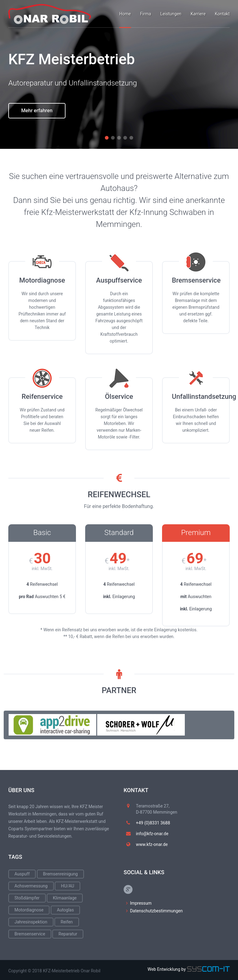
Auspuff (22, 874)
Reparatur (68, 934)
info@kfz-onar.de (152, 834)
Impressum (141, 903)
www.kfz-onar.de (152, 844)
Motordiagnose (29, 910)
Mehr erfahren (37, 128)
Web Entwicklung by (189, 969)
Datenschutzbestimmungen (157, 911)
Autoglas (65, 910)
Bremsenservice (30, 934)
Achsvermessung (31, 886)
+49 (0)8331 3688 (153, 823)
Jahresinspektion (31, 922)
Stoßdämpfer (27, 898)
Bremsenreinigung (60, 874)
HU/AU (67, 886)
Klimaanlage (65, 898)
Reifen (67, 922)
